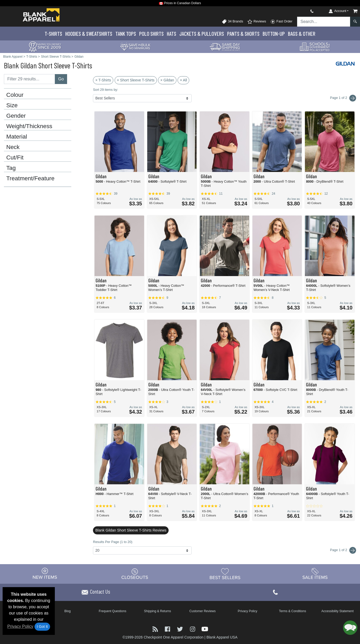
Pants (243, 34)
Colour (15, 95)
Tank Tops (126, 34)
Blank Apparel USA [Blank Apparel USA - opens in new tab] (222, 637)
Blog (68, 611)
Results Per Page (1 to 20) (113, 542)
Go (61, 79)
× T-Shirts (103, 80)
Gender (16, 116)
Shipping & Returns (158, 611)
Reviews (257, 22)
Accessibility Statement (337, 611)
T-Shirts (53, 34)
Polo (151, 34)
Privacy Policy (20, 626)
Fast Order (281, 22)
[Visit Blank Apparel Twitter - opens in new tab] (181, 628)
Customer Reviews (202, 611)
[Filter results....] (29, 79)
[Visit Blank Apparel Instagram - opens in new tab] (193, 628)
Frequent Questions (112, 611)
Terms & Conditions (292, 611)
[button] (350, 628)
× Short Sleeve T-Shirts (136, 80)
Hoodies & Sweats (89, 34)
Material (17, 137)
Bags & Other (302, 34)
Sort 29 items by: (105, 90)
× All (183, 80)
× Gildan (167, 80)
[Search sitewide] (324, 22)
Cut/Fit (15, 158)
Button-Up (274, 34)
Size (12, 105)
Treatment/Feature (30, 178)
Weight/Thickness (29, 126)
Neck (13, 147)
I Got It (42, 627)
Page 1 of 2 (343, 550)
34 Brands (232, 22)
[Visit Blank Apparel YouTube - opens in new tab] (205, 628)
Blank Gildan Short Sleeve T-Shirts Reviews (131, 530)
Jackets (202, 34)
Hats (172, 34)
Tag (11, 168)
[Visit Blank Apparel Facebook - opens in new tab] (168, 628)
